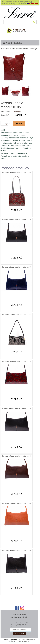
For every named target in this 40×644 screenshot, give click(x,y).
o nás (18, 4)
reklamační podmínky (8, 4)
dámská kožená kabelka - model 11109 (17, 173)
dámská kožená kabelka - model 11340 (17, 409)
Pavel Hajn (33, 49)
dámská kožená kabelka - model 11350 (17, 551)
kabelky (25, 49)
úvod (3, 2)
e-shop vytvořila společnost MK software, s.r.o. (22, 640)
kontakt (24, 4)
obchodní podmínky (24, 2)
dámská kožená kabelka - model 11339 (17, 314)
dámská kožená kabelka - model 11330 (17, 220)
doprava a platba (11, 2)
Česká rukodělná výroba (12, 49)
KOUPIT (19, 123)
